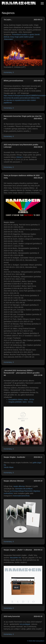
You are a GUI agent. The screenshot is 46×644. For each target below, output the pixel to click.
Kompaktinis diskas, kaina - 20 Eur (21, 400)
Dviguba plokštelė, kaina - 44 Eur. (21, 402)
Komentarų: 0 (9, 72)
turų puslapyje (25, 624)
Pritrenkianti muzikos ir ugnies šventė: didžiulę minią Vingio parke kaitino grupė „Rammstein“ (22, 37)
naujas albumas (19, 486)
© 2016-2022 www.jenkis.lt (36, 641)
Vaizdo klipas (9, 467)
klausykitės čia (15, 558)
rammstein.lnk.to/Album (24, 489)
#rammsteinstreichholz (21, 496)
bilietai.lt (20, 157)
